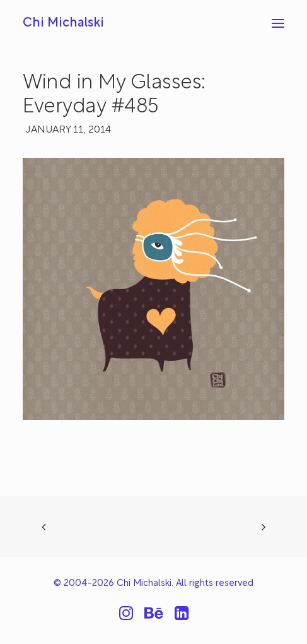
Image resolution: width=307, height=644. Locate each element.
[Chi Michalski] (63, 23)
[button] (278, 23)
